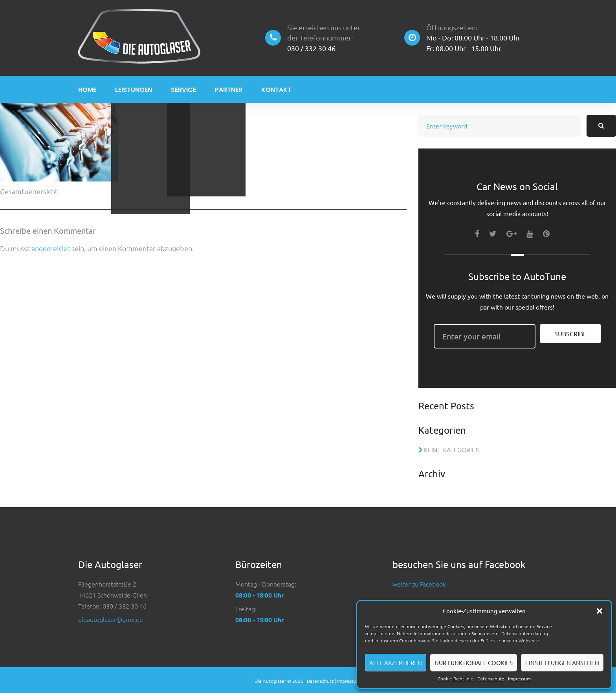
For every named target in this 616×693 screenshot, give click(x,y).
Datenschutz (491, 678)
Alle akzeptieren (396, 663)
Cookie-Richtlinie (456, 678)
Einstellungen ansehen (562, 663)
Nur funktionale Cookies (474, 663)
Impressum (519, 678)
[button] (599, 611)
